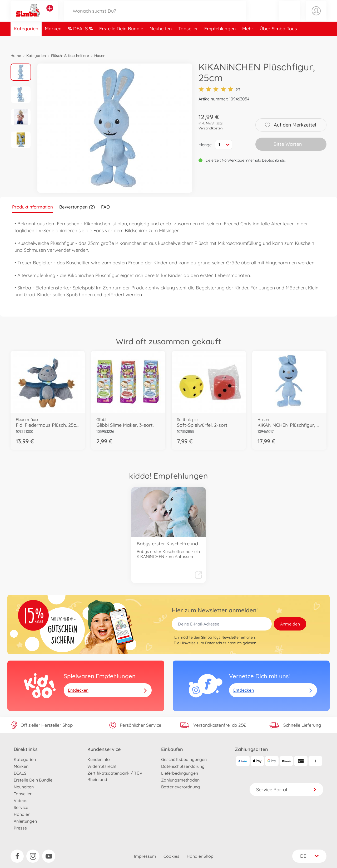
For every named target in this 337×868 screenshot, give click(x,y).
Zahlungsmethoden (180, 780)
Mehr (248, 40)
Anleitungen (25, 821)
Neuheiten (161, 40)
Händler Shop (200, 856)
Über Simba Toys (278, 40)
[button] (289, 17)
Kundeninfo (99, 759)
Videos (21, 801)
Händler (22, 814)
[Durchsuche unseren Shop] (155, 17)
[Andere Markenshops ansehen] (50, 14)
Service (21, 807)
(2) (219, 89)
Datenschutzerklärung (183, 766)
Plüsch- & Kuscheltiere (70, 56)
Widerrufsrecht (102, 766)
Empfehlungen (220, 40)
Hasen (100, 56)
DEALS (81, 40)
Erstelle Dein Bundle (121, 40)
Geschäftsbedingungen (184, 759)
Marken (53, 40)
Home (16, 56)
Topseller (188, 40)
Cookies (171, 856)
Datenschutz (216, 643)
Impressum (145, 856)
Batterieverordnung (180, 787)
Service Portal (286, 790)
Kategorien (26, 40)
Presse (20, 828)
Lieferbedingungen (180, 773)
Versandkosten (211, 128)
